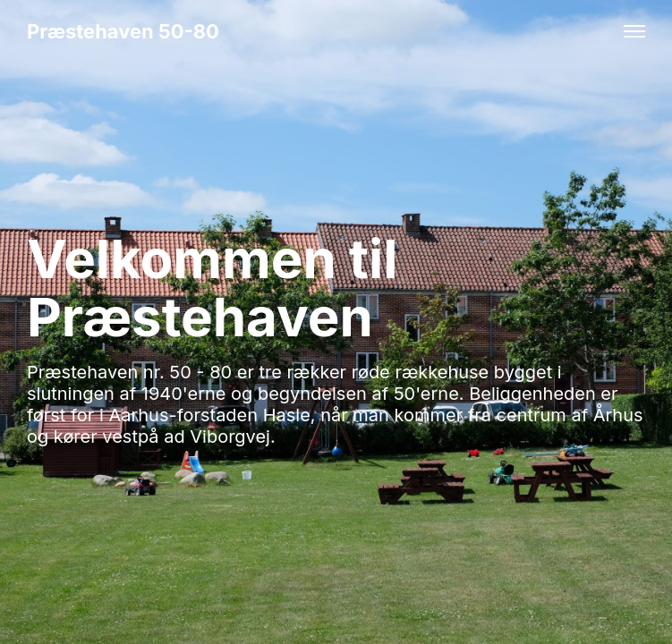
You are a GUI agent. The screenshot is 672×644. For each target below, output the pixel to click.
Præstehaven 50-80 (123, 31)
